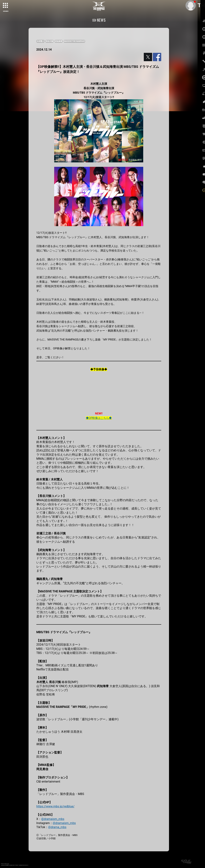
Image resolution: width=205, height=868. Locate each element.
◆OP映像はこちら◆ (99, 418)
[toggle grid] (6, 6)
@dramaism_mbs (53, 819)
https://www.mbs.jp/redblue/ (55, 806)
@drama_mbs (57, 827)
